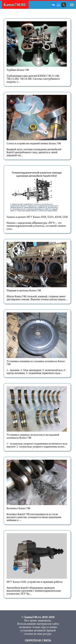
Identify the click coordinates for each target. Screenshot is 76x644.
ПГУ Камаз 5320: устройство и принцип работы (35, 582)
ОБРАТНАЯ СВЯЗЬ (38, 640)
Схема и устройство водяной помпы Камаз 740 (34, 143)
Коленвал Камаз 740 (18, 508)
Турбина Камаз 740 (18, 70)
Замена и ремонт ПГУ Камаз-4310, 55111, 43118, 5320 (37, 217)
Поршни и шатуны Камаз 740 (24, 291)
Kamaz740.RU (15, 5)
